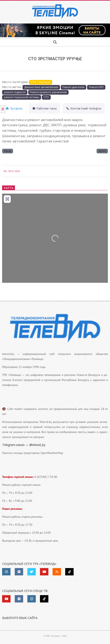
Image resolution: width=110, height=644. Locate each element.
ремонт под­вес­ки (15, 92)
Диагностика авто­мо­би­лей (41, 87)
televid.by (8, 354)
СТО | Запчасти (41, 82)
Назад (8, 151)
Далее (102, 151)
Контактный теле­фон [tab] (84, 108)
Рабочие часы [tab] (44, 108)
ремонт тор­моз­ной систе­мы (22, 97)
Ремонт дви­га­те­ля (73, 87)
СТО (46, 97)
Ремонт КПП (96, 87)
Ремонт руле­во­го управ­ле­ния (48, 92)
